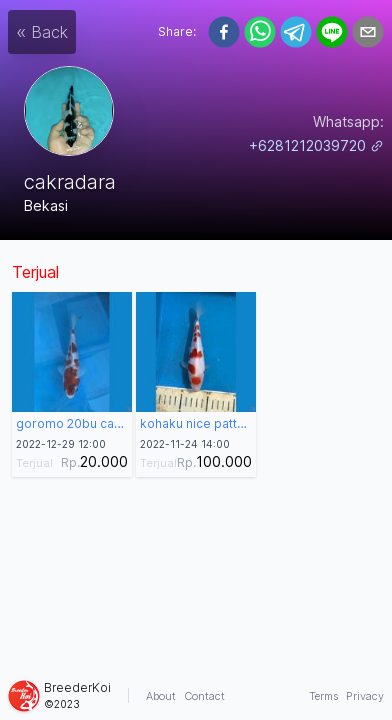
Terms (323, 696)
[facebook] (224, 32)
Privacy (365, 696)
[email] (368, 32)
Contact (204, 696)
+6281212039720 (316, 145)
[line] (332, 32)
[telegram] (296, 32)
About (161, 696)
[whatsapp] (260, 32)
